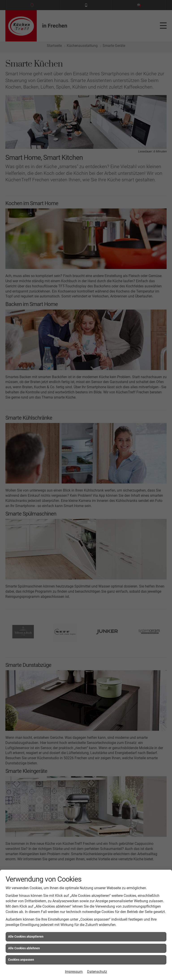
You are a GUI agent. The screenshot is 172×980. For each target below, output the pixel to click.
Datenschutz (97, 972)
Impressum (74, 972)
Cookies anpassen (21, 960)
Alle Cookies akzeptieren (26, 937)
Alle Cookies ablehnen (24, 948)
